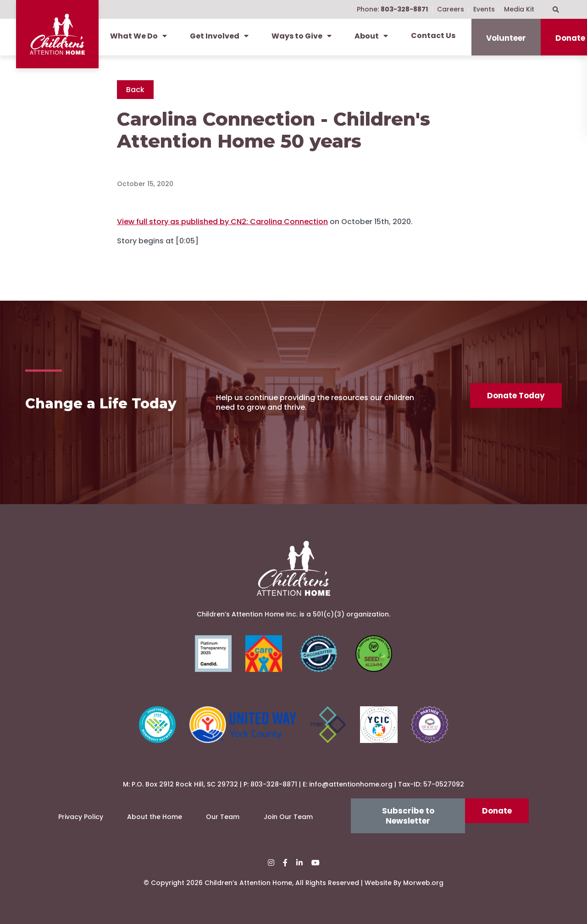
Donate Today (516, 396)
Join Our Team (288, 817)
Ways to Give (302, 36)
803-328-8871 (274, 784)
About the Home (155, 817)
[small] (271, 863)
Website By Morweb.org (404, 883)
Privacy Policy (81, 817)
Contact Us (433, 36)
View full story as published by (222, 222)
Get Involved (219, 36)
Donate (497, 811)
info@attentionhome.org (351, 784)
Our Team (223, 817)
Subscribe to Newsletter (408, 816)
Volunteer (506, 38)
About (371, 36)
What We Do (138, 36)
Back (135, 90)
